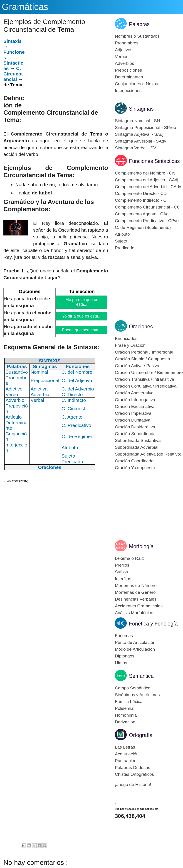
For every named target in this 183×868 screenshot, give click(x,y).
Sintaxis (13, 41)
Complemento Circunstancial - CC (147, 207)
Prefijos (122, 565)
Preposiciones (128, 70)
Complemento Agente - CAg (142, 214)
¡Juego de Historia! (133, 784)
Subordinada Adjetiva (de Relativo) (148, 454)
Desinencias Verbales (136, 599)
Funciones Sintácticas (14, 60)
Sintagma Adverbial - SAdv (141, 141)
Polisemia (124, 708)
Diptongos (125, 656)
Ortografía (141, 735)
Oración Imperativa (133, 413)
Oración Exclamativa (135, 406)
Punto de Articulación (135, 642)
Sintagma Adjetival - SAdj (139, 134)
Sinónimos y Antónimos (137, 695)
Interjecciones (128, 91)
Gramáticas (25, 7)
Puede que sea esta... (82, 330)
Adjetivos (124, 50)
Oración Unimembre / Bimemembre (149, 372)
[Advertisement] (67, 70)
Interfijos (123, 579)
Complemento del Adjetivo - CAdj (147, 180)
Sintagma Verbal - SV (136, 148)
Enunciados (126, 338)
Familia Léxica (129, 702)
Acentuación (127, 754)
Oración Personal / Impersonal (144, 352)
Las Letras (125, 747)
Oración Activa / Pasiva (137, 366)
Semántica (141, 676)
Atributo (122, 234)
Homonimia (126, 715)
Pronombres (127, 43)
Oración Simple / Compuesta (142, 359)
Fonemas (124, 636)
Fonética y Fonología (153, 624)
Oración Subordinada (135, 434)
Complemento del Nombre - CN (145, 173)
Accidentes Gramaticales (139, 606)
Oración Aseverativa (134, 393)
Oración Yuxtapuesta (135, 468)
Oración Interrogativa (135, 400)
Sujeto (121, 241)
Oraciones (141, 327)
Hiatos (121, 663)
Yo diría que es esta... (82, 316)
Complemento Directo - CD (141, 193)
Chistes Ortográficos (134, 774)
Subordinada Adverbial (137, 447)
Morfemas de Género (135, 592)
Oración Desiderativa (135, 427)
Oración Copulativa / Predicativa (146, 386)
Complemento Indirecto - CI (141, 200)
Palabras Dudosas (132, 767)
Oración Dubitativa (133, 420)
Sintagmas (141, 109)
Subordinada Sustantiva (138, 440)
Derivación (125, 722)
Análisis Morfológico (134, 613)
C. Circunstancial (13, 74)
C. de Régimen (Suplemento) (143, 227)
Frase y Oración (130, 345)
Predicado (125, 248)
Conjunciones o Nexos (136, 84)
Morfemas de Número (136, 586)
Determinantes (129, 77)
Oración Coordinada (134, 461)
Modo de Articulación (135, 649)
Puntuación (126, 761)
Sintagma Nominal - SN (137, 121)
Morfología (141, 546)
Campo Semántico (133, 688)
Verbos (122, 57)
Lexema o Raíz (129, 558)
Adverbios (125, 63)
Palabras (139, 24)
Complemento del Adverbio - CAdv (148, 187)
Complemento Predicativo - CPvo (147, 221)
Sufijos (121, 572)
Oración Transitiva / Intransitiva (145, 379)
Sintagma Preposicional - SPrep (145, 127)
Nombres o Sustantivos (137, 36)
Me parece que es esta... (82, 302)
